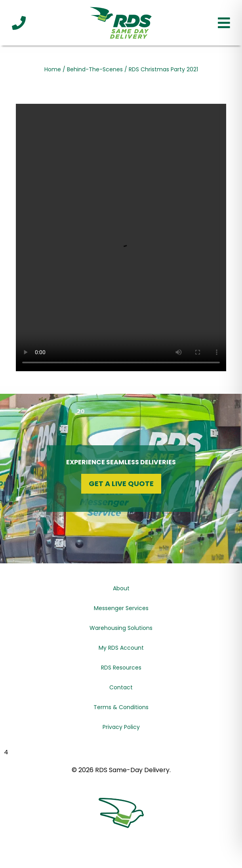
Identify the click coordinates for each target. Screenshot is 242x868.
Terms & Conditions (121, 707)
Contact (121, 687)
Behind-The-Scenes (95, 69)
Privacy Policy (121, 727)
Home (53, 69)
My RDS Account (121, 648)
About (121, 588)
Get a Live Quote (121, 484)
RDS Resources (121, 668)
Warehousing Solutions (121, 628)
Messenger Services (121, 608)
